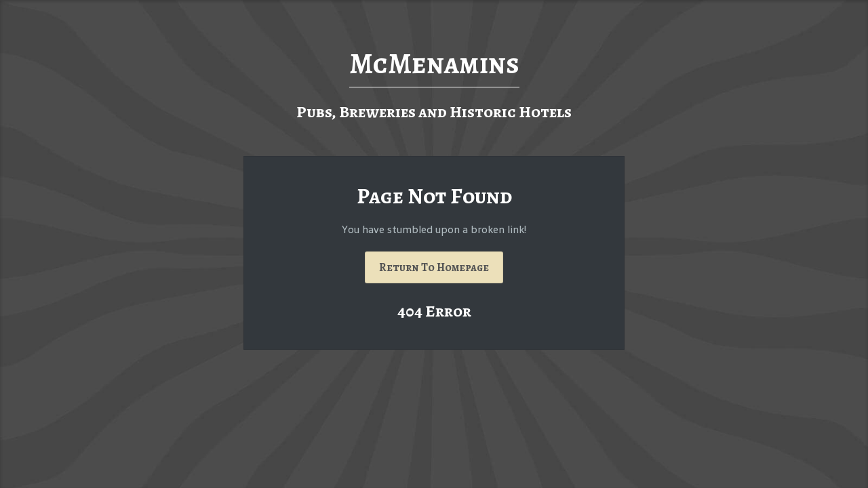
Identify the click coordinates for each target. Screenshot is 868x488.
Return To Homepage (434, 267)
